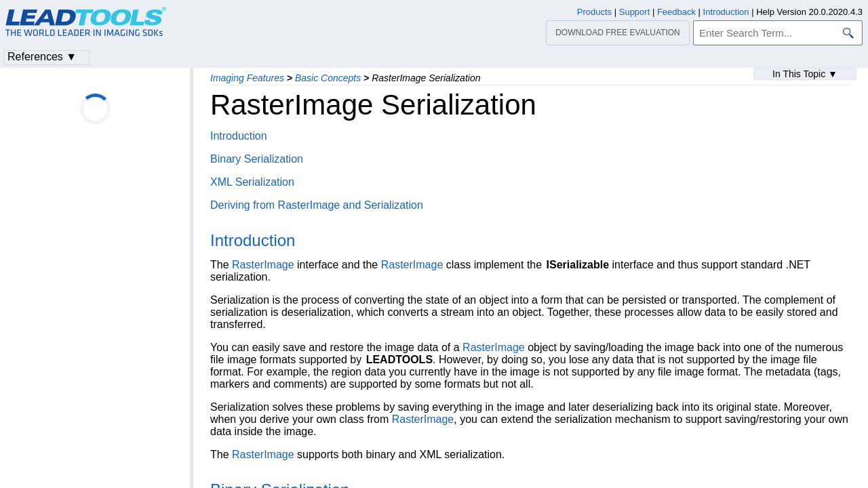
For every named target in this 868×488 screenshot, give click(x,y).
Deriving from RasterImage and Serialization (317, 205)
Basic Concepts (328, 78)
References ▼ (42, 57)
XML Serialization (252, 182)
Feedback (676, 12)
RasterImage (263, 265)
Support (635, 12)
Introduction (239, 136)
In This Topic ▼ (805, 74)
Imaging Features (247, 78)
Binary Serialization (257, 159)
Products (594, 12)
